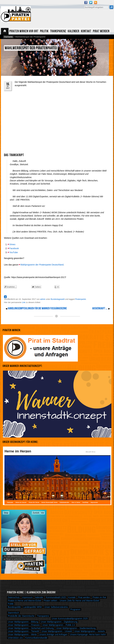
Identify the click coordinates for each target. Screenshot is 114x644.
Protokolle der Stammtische (21, 616)
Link (24, 302)
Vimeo (12, 244)
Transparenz (58, 31)
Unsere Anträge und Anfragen (53, 634)
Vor (43, 513)
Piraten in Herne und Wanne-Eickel (25, 601)
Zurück (36, 513)
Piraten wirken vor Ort (24, 31)
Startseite (5, 31)
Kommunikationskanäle (36, 638)
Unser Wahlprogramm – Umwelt (57, 631)
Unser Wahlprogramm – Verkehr (90, 631)
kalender (39, 597)
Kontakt (86, 31)
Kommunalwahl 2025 (56, 597)
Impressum (28, 597)
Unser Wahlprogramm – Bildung (23, 622)
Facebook (86, 2)
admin (43, 299)
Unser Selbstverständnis (56, 607)
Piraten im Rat (99, 597)
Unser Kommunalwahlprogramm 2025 (70, 619)
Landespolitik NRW (33, 607)
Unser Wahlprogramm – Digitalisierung (59, 622)
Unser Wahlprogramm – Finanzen (24, 625)
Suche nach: (84, 5)
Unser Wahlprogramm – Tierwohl (23, 631)
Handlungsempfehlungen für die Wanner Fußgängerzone (37, 308)
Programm (75, 609)
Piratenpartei (80, 299)
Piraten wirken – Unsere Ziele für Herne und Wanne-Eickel (71, 601)
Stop (6, 513)
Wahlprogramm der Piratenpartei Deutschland (42, 265)
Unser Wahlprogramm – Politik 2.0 (59, 625)
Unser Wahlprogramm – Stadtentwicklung (76, 628)
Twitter (91, 2)
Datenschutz (14, 597)
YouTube (14, 252)
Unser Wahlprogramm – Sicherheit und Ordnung (31, 628)
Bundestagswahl (58, 299)
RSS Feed (96, 2)
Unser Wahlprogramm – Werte (22, 634)
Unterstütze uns (15, 638)
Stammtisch (13, 613)
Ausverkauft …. (100, 308)
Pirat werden (101, 31)
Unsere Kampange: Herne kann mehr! (88, 634)
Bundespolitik (14, 607)
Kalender (74, 31)
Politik (44, 31)
